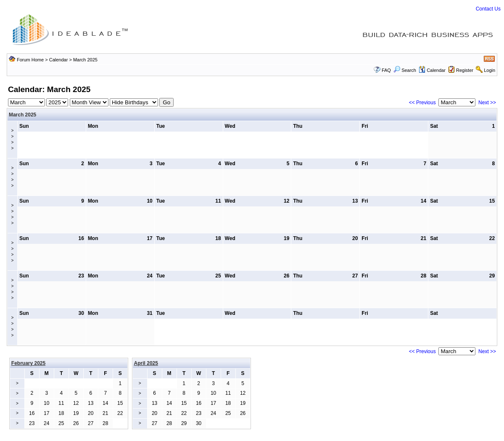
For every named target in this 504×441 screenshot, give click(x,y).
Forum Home (30, 60)
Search (405, 70)
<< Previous (422, 103)
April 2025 (146, 363)
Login (489, 70)
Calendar (59, 60)
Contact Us (488, 9)
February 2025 (28, 363)
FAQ (386, 70)
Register (465, 70)
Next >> (487, 103)
